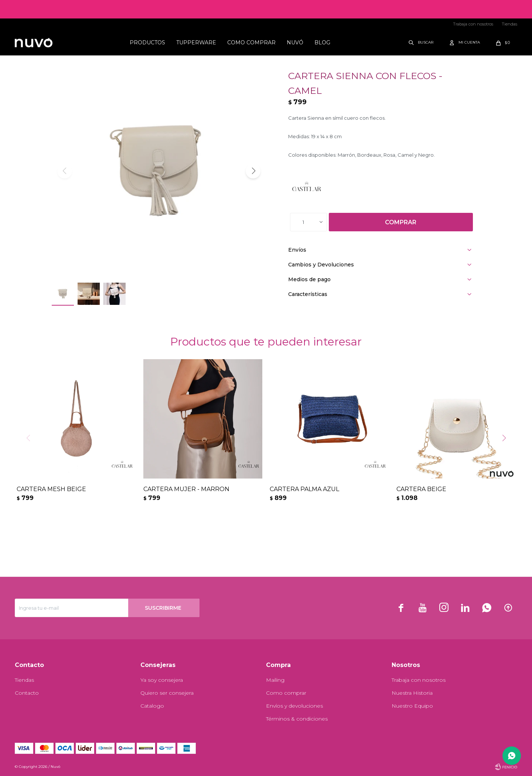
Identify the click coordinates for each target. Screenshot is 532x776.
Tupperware (196, 42)
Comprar (401, 222)
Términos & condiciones (297, 719)
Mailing (275, 680)
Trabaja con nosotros (473, 24)
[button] (253, 171)
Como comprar (251, 42)
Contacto (27, 693)
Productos (147, 42)
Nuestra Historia (412, 693)
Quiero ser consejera (167, 693)
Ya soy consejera (162, 680)
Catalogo (152, 706)
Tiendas (509, 24)
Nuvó (295, 42)
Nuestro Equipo (412, 706)
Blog (322, 42)
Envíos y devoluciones (294, 706)
